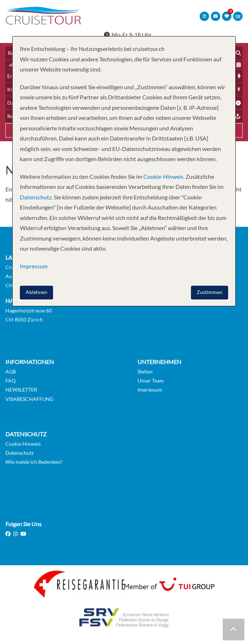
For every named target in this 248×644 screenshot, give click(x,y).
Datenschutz (19, 453)
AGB (11, 371)
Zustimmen (210, 292)
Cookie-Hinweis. (163, 176)
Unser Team (151, 381)
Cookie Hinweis (23, 444)
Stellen (145, 371)
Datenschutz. (36, 197)
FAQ (10, 381)
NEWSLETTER (21, 390)
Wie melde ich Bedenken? (34, 462)
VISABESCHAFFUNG (29, 399)
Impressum (150, 390)
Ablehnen (36, 292)
